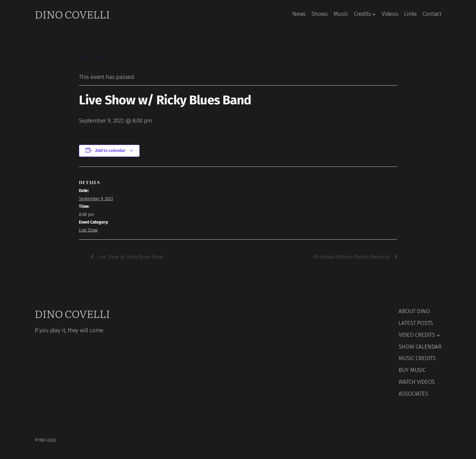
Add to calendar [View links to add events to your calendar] (110, 151)
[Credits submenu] (374, 14)
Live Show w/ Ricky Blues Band (130, 257)
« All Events (92, 56)
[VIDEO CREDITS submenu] (438, 335)
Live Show (88, 230)
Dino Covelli (72, 14)
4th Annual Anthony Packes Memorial (352, 257)
